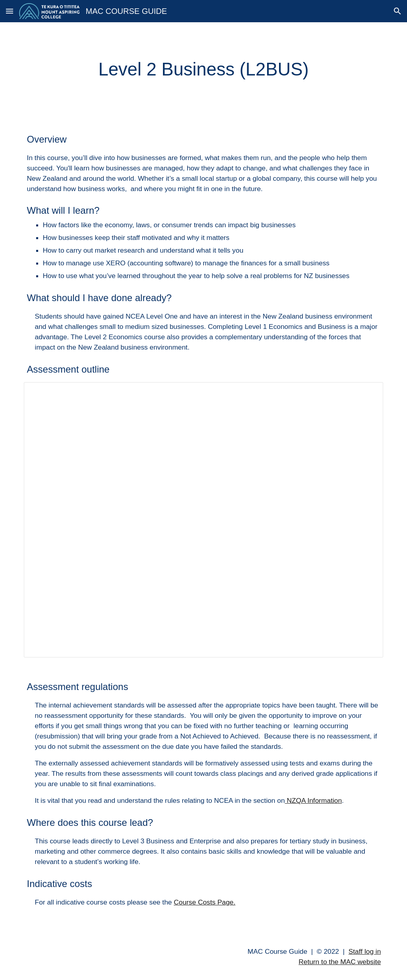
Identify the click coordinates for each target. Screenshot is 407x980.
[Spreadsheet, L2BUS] (204, 520)
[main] (204, 70)
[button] (10, 11)
